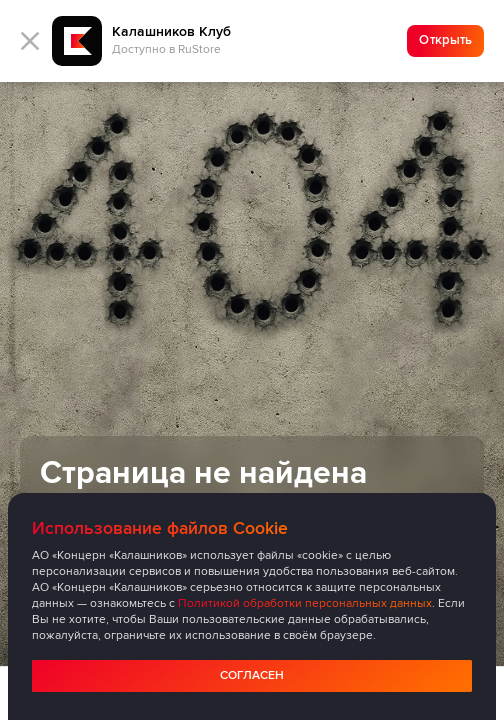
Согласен (252, 675)
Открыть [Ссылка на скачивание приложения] (445, 40)
